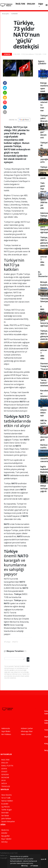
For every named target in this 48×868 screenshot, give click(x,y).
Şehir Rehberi (6, 818)
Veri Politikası (6, 734)
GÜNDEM (14, 14)
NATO (23, 402)
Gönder (29, 659)
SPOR (3, 780)
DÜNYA (4, 769)
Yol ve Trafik (6, 798)
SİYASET (4, 772)
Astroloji (4, 842)
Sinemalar (5, 813)
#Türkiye (7, 642)
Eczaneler (5, 804)
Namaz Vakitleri (7, 801)
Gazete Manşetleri (8, 821)
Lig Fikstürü (6, 807)
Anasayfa (6, 14)
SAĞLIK (4, 783)
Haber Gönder (26, 734)
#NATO (15, 642)
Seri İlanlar (5, 816)
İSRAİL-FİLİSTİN (7, 766)
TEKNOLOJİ (6, 786)
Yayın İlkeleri (6, 731)
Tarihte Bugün (7, 810)
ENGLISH (31, 4)
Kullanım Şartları (27, 728)
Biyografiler (6, 836)
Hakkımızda (6, 728)
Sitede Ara (5, 830)
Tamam (34, 866)
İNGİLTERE (20, 4)
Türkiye (11, 416)
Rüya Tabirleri (6, 839)
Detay (25, 866)
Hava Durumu (6, 795)
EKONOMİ (5, 777)
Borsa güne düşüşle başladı (44, 74)
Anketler (4, 833)
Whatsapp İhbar (27, 731)
